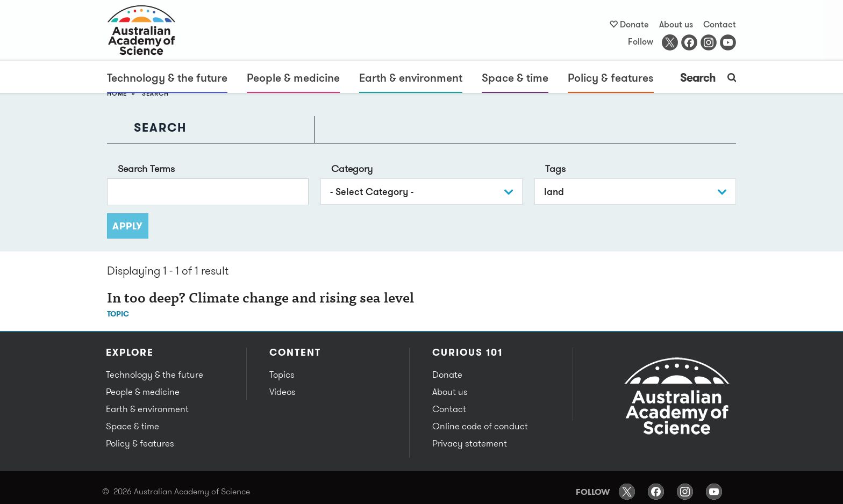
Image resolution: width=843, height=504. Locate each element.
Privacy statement (470, 443)
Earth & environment (411, 77)
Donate (634, 24)
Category (352, 168)
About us (676, 24)
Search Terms (146, 168)
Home (117, 93)
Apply (128, 226)
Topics (282, 375)
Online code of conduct (480, 426)
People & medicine (293, 77)
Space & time (515, 77)
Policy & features (611, 77)
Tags (555, 168)
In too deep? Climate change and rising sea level (260, 299)
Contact (720, 24)
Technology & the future (167, 77)
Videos (283, 392)
